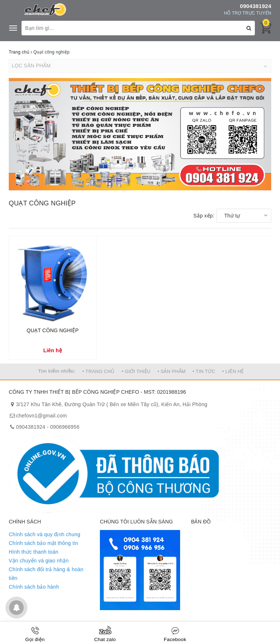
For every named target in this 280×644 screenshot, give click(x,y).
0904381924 (256, 6)
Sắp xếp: (204, 216)
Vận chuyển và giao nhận (39, 561)
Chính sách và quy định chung (44, 534)
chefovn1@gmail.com (41, 416)
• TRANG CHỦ (99, 371)
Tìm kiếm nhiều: (57, 371)
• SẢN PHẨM (172, 371)
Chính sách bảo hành (34, 587)
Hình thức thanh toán (34, 552)
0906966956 (65, 427)
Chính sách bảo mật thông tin (43, 543)
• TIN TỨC (204, 371)
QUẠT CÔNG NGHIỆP (53, 330)
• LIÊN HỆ (233, 371)
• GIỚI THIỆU (136, 371)
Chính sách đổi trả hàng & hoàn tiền (46, 574)
